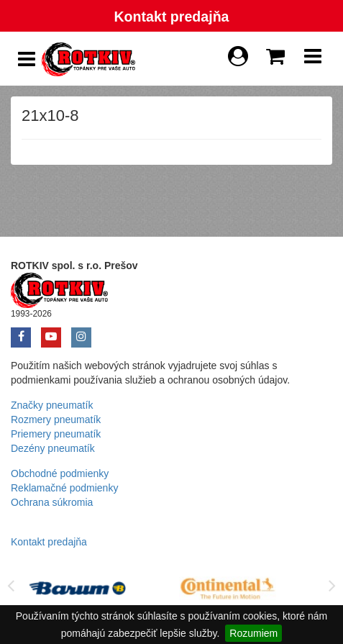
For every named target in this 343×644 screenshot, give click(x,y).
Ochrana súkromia (52, 502)
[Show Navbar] (313, 60)
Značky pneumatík (52, 405)
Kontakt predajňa (171, 17)
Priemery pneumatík (56, 434)
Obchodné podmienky (60, 473)
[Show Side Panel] (27, 59)
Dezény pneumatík (53, 448)
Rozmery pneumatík (56, 419)
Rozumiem (253, 633)
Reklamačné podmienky (64, 488)
